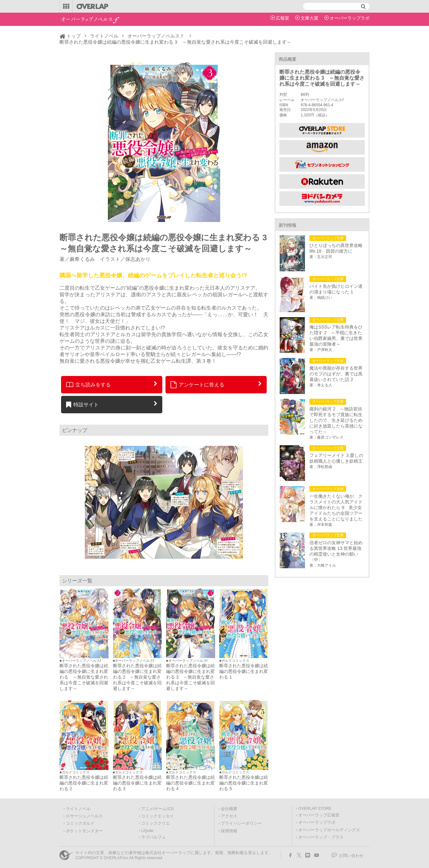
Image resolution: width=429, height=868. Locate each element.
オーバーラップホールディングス (329, 830)
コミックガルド (80, 823)
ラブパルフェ (153, 837)
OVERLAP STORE (315, 809)
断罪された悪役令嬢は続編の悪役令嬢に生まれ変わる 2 (84, 783)
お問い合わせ (351, 856)
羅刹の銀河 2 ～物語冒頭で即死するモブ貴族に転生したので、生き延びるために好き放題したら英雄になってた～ (336, 420)
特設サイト (82, 404)
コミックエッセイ (158, 816)
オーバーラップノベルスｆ (156, 36)
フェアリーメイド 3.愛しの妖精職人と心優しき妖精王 (336, 458)
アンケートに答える (197, 385)
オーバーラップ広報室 (319, 815)
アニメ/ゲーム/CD (157, 809)
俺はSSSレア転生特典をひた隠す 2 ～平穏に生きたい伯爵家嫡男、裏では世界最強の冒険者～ (336, 336)
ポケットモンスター (84, 831)
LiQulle (147, 831)
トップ (74, 36)
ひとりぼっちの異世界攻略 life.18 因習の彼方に (337, 248)
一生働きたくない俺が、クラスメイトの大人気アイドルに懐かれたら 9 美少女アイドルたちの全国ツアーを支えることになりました (336, 508)
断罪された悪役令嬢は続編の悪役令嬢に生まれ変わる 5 (244, 783)
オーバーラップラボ (350, 18)
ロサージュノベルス (84, 816)
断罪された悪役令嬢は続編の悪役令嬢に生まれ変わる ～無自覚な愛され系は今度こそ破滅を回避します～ (84, 677)
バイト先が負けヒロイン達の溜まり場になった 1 (336, 289)
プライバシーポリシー (241, 823)
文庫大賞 (309, 18)
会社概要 (229, 809)
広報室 (283, 18)
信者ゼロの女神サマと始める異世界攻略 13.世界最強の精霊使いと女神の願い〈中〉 (336, 551)
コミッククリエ (155, 823)
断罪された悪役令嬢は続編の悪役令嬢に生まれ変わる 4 (190, 783)
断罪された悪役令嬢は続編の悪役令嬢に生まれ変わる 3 (137, 783)
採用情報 (229, 831)
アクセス (229, 816)
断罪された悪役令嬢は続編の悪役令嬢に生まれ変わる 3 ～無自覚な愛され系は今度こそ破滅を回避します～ (190, 677)
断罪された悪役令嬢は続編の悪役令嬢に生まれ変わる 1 (244, 671)
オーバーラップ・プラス (321, 837)
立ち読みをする (88, 385)
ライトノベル (104, 36)
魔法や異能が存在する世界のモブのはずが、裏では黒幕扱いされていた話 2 (336, 374)
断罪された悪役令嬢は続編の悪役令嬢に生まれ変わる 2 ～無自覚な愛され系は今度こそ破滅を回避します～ (137, 677)
